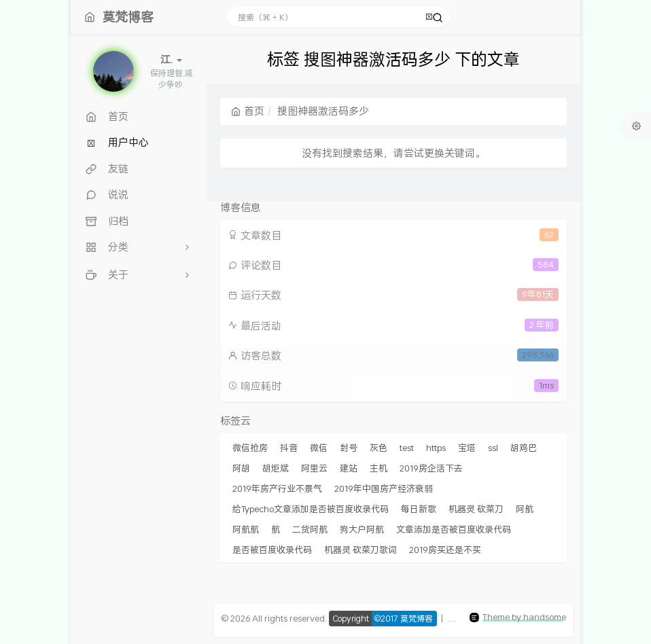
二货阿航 (310, 529)
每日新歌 (419, 509)
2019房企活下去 (431, 468)
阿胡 (241, 468)
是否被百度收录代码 (272, 550)
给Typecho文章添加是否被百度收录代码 (311, 509)
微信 (319, 448)
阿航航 (246, 529)
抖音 (289, 448)
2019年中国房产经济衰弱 (384, 488)
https (436, 448)
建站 (349, 468)
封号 (349, 448)
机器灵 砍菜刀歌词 (360, 550)
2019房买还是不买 (445, 550)
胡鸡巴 (524, 448)
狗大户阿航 (362, 529)
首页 (248, 111)
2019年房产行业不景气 (277, 488)
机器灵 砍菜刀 (476, 509)
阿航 (525, 509)
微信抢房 (250, 448)
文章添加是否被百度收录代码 (454, 529)
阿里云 (314, 468)
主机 (379, 468)
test (407, 448)
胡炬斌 (276, 468)
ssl (493, 448)
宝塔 (467, 448)
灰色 (379, 448)
